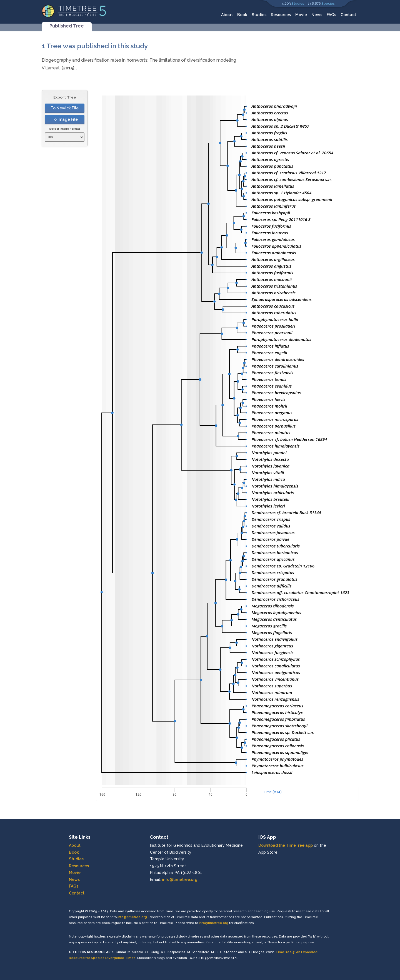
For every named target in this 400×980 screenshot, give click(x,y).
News (317, 15)
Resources (281, 15)
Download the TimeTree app (286, 845)
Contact (348, 15)
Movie (301, 15)
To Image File (65, 119)
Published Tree (67, 26)
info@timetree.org (180, 880)
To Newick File (65, 108)
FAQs (331, 15)
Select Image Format (65, 129)
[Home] (74, 11)
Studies (298, 4)
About (227, 15)
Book (242, 15)
